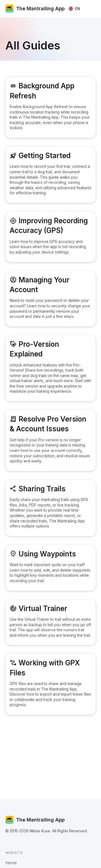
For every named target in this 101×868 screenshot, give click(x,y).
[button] (74, 9)
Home (11, 863)
